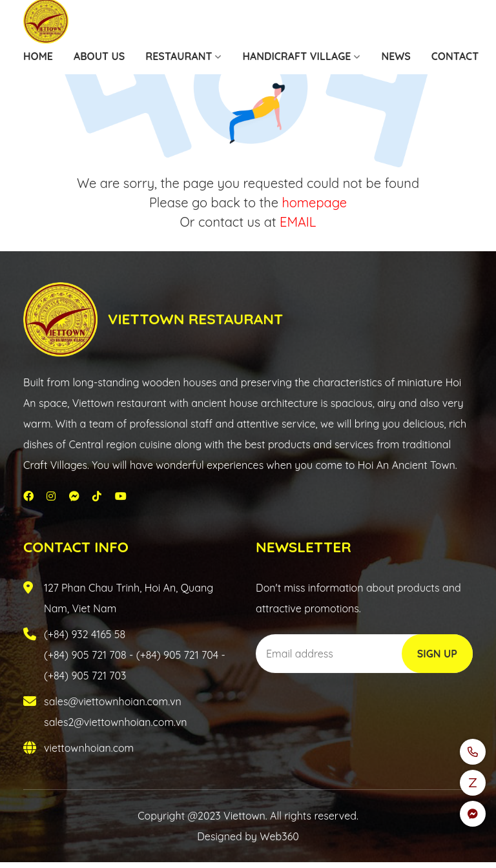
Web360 (279, 836)
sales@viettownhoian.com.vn (113, 701)
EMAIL (298, 222)
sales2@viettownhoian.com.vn (116, 722)
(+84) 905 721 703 (85, 676)
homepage (314, 202)
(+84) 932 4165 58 (85, 634)
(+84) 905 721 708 (85, 655)
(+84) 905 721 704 (177, 655)
